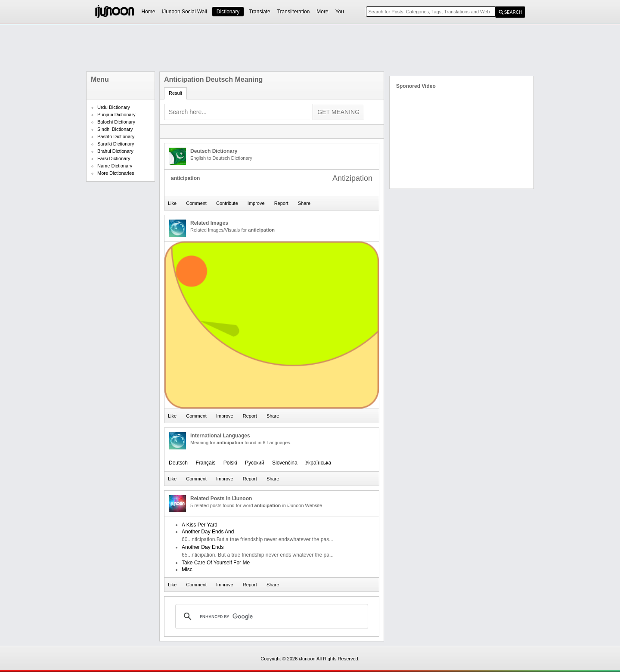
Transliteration (294, 12)
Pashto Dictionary (116, 136)
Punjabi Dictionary (116, 115)
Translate (260, 12)
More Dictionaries (116, 173)
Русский (255, 463)
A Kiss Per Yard (200, 525)
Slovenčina (285, 463)
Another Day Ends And (208, 532)
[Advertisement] (310, 48)
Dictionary (228, 12)
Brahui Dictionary (115, 151)
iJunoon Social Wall (185, 12)
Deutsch (178, 463)
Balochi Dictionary (116, 122)
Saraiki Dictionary (116, 144)
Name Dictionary (115, 166)
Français (205, 463)
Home (149, 12)
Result (175, 93)
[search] (270, 616)
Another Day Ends (203, 547)
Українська (318, 463)
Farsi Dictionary (114, 158)
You (340, 12)
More (322, 12)
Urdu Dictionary (114, 107)
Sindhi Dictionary (115, 129)
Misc (187, 570)
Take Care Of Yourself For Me (216, 563)
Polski (230, 463)
